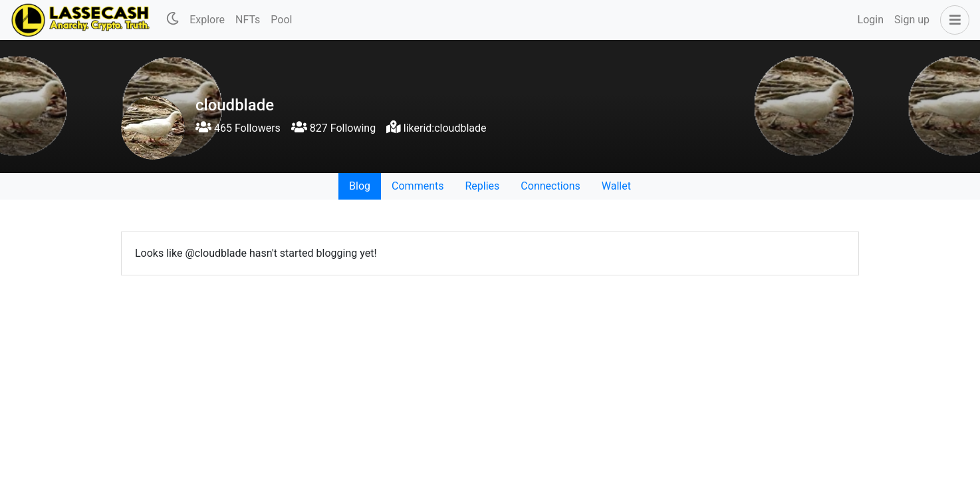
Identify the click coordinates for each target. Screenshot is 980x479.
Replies (482, 186)
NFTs (248, 20)
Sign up (912, 20)
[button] (952, 20)
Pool (281, 20)
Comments (418, 186)
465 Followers (238, 128)
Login (871, 20)
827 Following (333, 128)
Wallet (616, 186)
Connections (550, 186)
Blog (360, 186)
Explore (207, 20)
